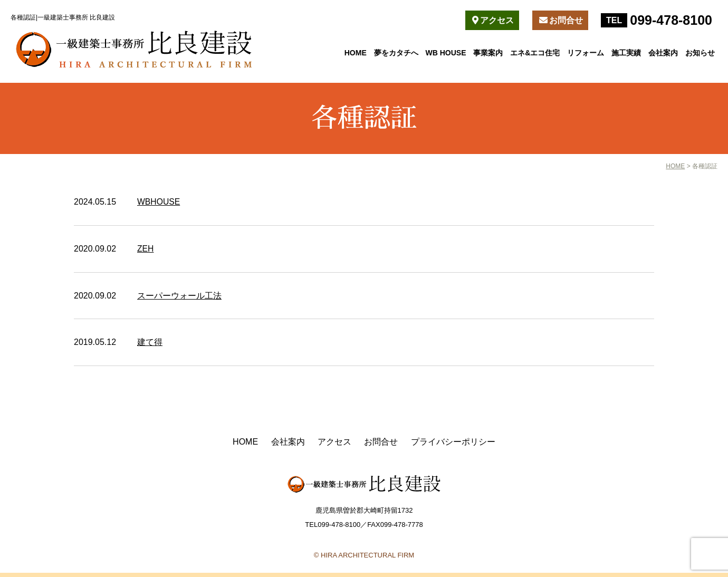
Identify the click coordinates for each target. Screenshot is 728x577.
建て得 (150, 342)
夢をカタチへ (396, 53)
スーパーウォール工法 (179, 295)
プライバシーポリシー (453, 441)
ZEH (146, 248)
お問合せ (561, 20)
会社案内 (663, 53)
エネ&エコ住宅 (535, 53)
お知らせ (700, 53)
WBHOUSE (159, 202)
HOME (356, 53)
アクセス (493, 20)
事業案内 (488, 53)
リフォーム (586, 53)
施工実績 (626, 53)
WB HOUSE (446, 53)
